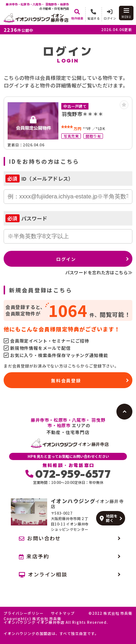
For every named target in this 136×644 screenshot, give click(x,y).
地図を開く (109, 518)
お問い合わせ (40, 538)
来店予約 (34, 556)
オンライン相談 (43, 574)
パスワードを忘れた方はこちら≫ (99, 272)
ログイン (66, 259)
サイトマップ (63, 613)
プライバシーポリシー (24, 613)
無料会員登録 (66, 380)
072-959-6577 (68, 474)
